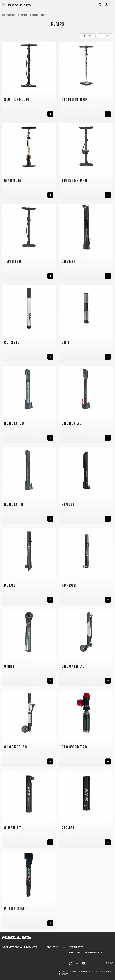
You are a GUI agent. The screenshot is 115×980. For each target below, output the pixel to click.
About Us (53, 947)
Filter (87, 36)
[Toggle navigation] (4, 5)
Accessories (14, 15)
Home (4, 15)
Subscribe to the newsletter (86, 953)
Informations (11, 947)
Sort (105, 36)
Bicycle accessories (30, 15)
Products (31, 947)
